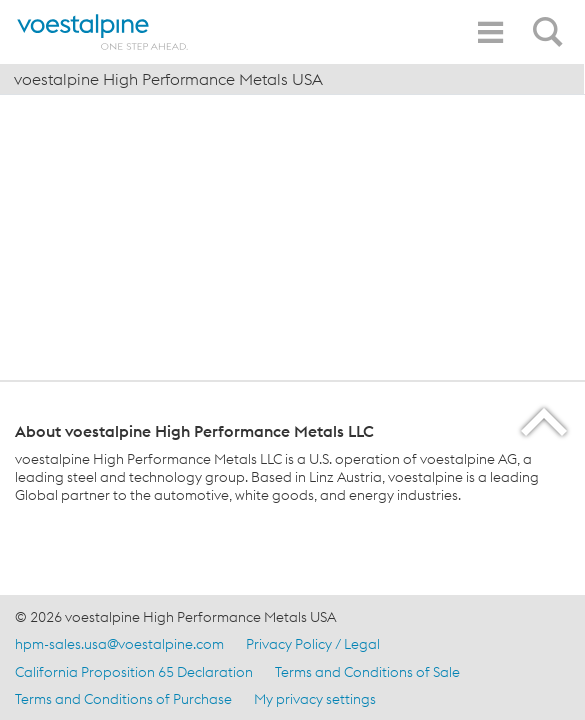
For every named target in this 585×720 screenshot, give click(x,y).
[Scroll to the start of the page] (545, 421)
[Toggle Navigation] (490, 32)
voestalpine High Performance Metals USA (168, 79)
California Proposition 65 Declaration (134, 672)
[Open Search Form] (551, 21)
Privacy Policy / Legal (313, 644)
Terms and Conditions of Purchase (123, 699)
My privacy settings (315, 699)
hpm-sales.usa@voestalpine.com (119, 644)
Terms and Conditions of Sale (367, 672)
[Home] (103, 32)
